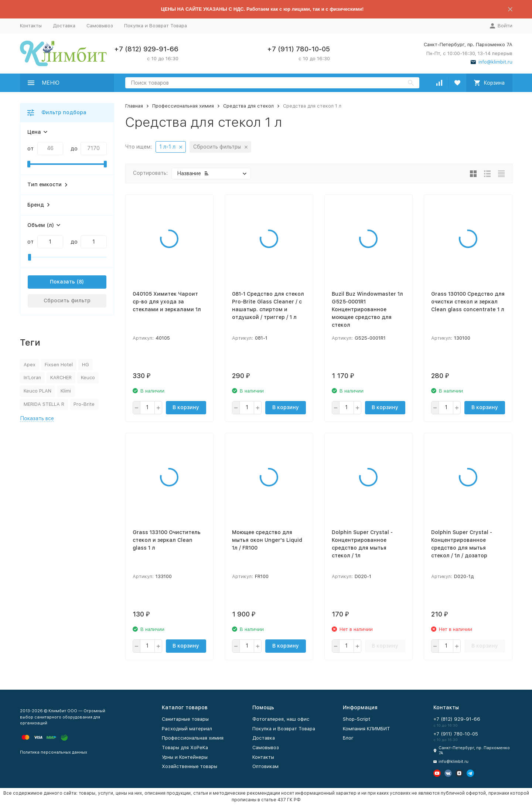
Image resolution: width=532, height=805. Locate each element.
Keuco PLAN (37, 391)
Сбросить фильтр (67, 300)
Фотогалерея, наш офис (281, 719)
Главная (134, 106)
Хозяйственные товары (190, 766)
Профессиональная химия (183, 106)
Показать (62, 282)
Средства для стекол (248, 106)
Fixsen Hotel (59, 365)
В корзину (186, 407)
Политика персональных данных (54, 752)
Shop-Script (357, 719)
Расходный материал (187, 729)
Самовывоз (100, 26)
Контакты (31, 26)
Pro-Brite (84, 404)
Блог (348, 738)
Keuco (88, 378)
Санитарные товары (185, 719)
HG (86, 365)
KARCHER (61, 378)
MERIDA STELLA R (44, 404)
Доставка (64, 26)
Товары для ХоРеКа (185, 748)
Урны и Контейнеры (185, 757)
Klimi (66, 391)
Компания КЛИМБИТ (366, 729)
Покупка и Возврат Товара (156, 26)
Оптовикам (265, 766)
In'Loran (32, 378)
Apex (30, 365)
